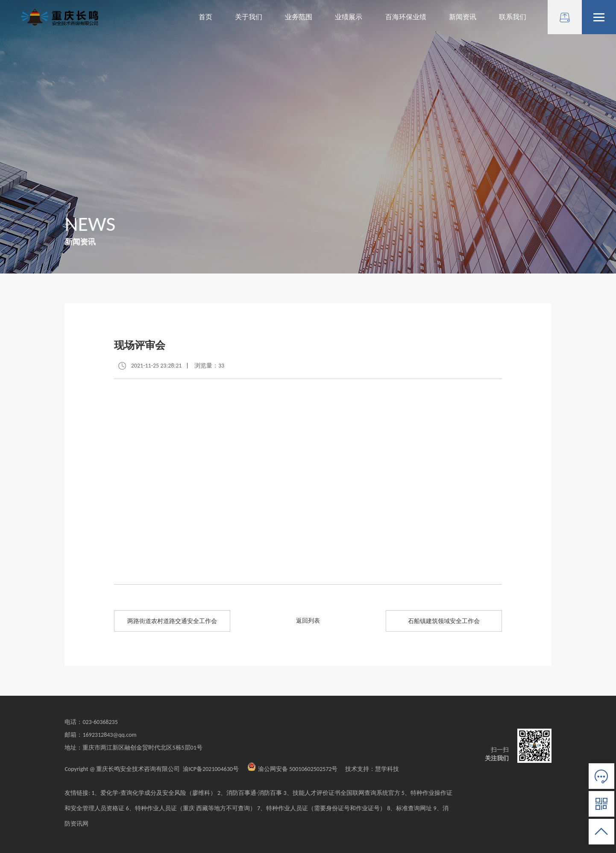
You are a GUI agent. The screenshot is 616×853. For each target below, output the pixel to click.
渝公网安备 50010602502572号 (293, 769)
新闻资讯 (463, 17)
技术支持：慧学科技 (369, 769)
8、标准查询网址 (410, 808)
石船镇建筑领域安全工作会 (444, 621)
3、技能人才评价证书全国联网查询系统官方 (342, 793)
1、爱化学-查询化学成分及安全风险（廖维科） (154, 793)
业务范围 (299, 17)
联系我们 (513, 17)
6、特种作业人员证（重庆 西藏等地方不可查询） (191, 808)
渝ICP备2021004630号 (211, 769)
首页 (205, 17)
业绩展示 (349, 17)
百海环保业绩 (406, 17)
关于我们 (249, 17)
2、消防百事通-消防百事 (250, 793)
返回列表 (308, 621)
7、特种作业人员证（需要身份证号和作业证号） (321, 808)
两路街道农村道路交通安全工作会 (172, 621)
